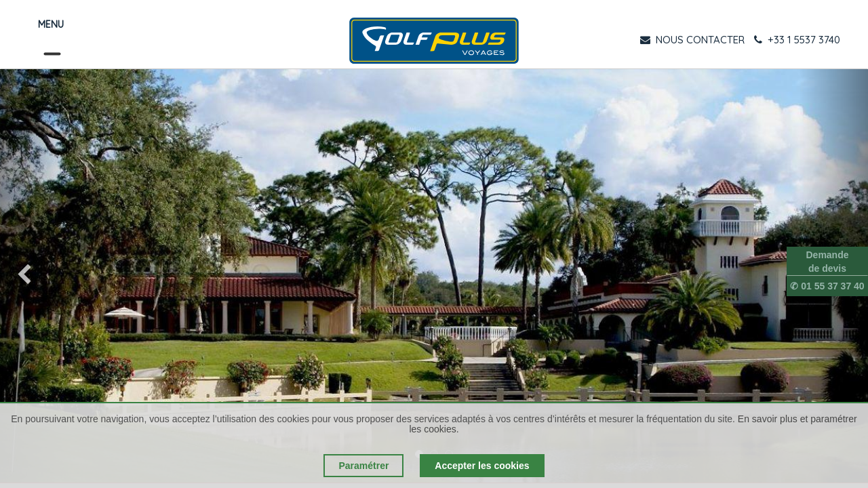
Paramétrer (363, 466)
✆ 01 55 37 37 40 (827, 286)
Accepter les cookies (482, 466)
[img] (35, 276)
